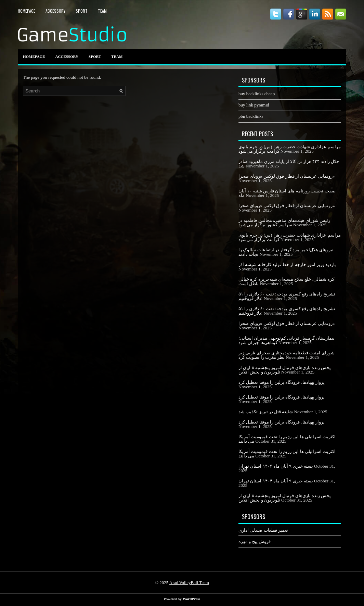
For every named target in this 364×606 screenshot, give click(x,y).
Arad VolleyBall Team (189, 583)
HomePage (27, 11)
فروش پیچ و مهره (255, 541)
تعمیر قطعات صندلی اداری (263, 530)
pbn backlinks (251, 116)
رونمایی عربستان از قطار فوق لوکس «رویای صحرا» (287, 176)
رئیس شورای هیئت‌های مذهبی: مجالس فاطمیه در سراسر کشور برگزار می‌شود (284, 223)
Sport (82, 11)
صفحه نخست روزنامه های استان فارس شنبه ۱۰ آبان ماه (287, 193)
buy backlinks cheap (257, 94)
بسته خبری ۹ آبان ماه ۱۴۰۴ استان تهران (276, 466)
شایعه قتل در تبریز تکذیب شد (266, 412)
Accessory (55, 11)
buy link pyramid (254, 105)
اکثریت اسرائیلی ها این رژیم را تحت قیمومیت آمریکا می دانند (287, 439)
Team (102, 11)
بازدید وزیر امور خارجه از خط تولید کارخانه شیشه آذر (287, 264)
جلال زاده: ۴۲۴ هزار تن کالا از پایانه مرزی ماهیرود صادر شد (289, 164)
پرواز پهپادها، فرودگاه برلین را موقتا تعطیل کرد (282, 382)
